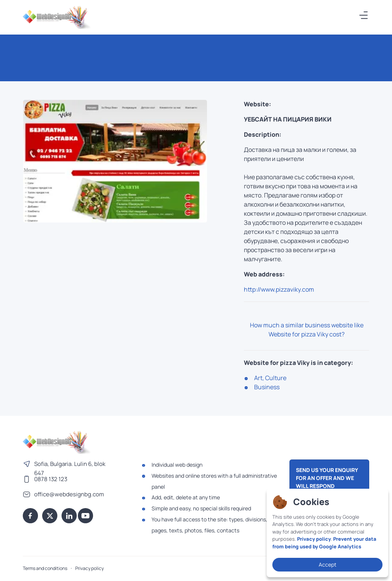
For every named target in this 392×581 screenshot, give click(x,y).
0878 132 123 (51, 479)
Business (267, 387)
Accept (328, 564)
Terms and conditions (45, 568)
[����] (364, 15)
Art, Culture (270, 378)
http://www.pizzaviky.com (279, 289)
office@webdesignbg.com (69, 494)
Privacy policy (89, 568)
